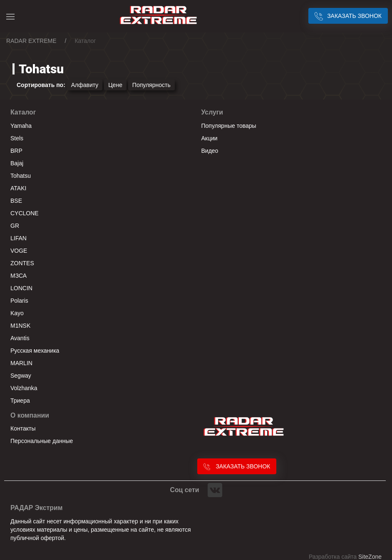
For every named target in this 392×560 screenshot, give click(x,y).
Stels (17, 138)
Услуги (212, 112)
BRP (16, 151)
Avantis (20, 338)
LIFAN (19, 238)
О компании (30, 415)
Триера (20, 401)
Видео (210, 151)
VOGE (19, 251)
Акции (210, 138)
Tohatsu (21, 176)
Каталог (23, 112)
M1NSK (20, 326)
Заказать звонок (348, 16)
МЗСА (19, 276)
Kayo (17, 313)
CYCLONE (25, 213)
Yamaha (21, 126)
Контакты (23, 428)
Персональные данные (42, 441)
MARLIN (21, 363)
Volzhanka (24, 388)
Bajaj (17, 163)
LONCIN (21, 288)
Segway (21, 376)
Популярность (151, 85)
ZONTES (22, 263)
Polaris (19, 301)
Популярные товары (229, 126)
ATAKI (18, 188)
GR (15, 226)
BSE (16, 201)
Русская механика (35, 351)
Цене (115, 85)
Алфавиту (85, 85)
